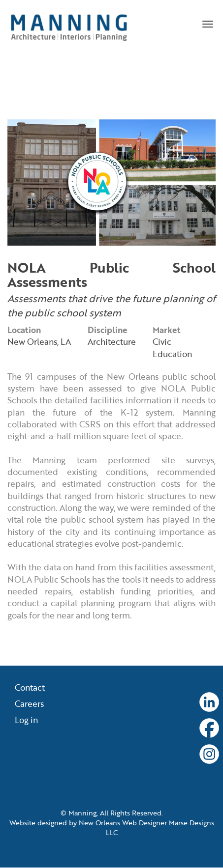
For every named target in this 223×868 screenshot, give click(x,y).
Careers (29, 704)
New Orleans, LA (39, 342)
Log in (26, 721)
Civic (162, 342)
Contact (30, 688)
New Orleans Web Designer (123, 823)
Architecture (112, 342)
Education (172, 354)
